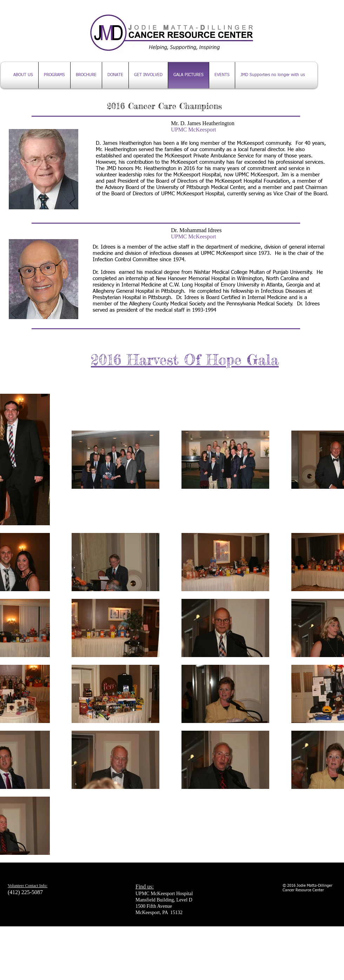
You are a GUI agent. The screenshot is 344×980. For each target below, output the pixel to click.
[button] (222, 75)
